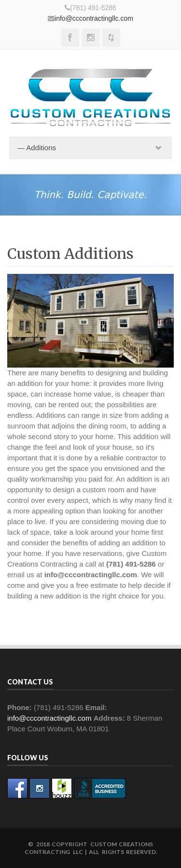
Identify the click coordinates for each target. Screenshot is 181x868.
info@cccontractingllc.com (94, 18)
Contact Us (30, 682)
